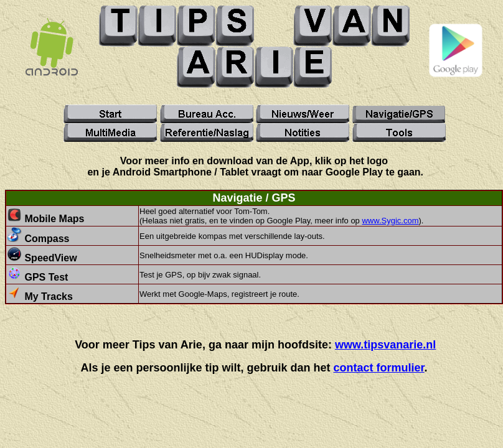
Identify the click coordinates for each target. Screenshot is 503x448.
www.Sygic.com (390, 221)
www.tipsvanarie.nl (385, 345)
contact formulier (379, 368)
